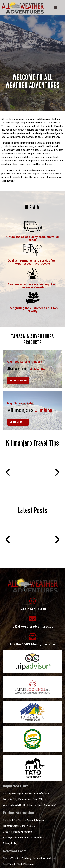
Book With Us (40, 799)
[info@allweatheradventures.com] (32, 619)
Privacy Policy (10, 843)
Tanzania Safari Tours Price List (19, 826)
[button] (8, 472)
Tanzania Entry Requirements (18, 799)
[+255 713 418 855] (32, 601)
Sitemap (7, 794)
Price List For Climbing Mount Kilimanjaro (24, 820)
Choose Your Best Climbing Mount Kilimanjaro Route (30, 858)
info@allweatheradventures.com (32, 626)
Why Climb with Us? (13, 805)
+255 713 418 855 (33, 609)
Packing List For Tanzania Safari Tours (31, 794)
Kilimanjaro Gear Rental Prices (18, 838)
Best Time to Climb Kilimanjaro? (40, 805)
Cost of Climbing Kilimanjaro (17, 832)
